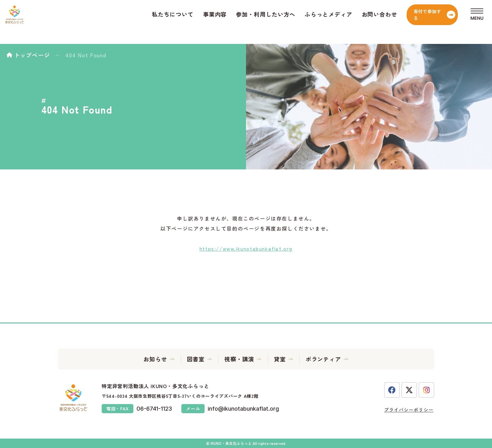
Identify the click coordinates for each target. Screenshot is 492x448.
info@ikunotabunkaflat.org (243, 409)
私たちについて (141, 22)
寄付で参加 (406, 22)
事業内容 (184, 22)
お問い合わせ (348, 22)
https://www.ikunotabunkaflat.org (246, 248)
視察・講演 (239, 359)
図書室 (196, 359)
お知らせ (155, 359)
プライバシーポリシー (408, 409)
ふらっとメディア (297, 22)
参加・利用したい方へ (234, 22)
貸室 (280, 359)
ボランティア (323, 359)
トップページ (32, 55)
